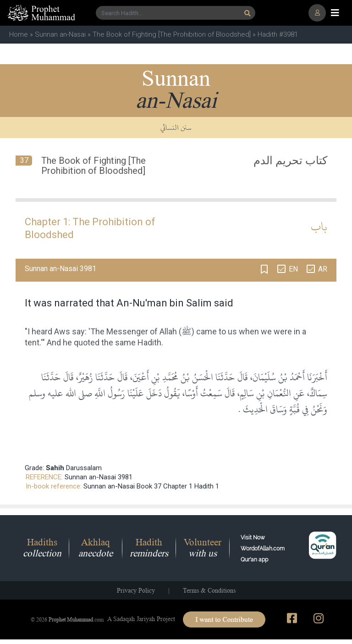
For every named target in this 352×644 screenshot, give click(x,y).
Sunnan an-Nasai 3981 (99, 477)
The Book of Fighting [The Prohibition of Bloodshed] (172, 34)
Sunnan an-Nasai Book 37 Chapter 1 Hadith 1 (151, 486)
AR (323, 269)
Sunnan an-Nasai (60, 34)
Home (19, 34)
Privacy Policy (136, 590)
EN (293, 269)
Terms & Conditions (209, 590)
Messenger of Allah (142, 331)
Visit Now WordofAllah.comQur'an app (263, 549)
